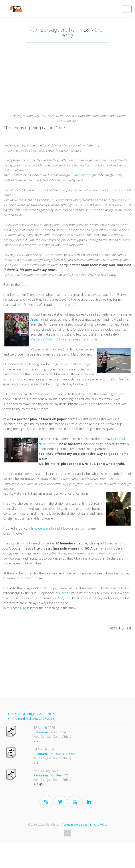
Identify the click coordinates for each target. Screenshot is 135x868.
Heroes (65, 593)
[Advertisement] (67, 80)
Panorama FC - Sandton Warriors (57, 754)
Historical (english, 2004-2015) (34, 714)
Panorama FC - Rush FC (51, 775)
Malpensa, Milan (42, 339)
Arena (35, 319)
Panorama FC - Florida (50, 732)
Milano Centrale (39, 528)
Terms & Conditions (75, 825)
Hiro (23, 608)
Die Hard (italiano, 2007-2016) (34, 719)
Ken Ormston (82, 175)
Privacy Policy (99, 825)
